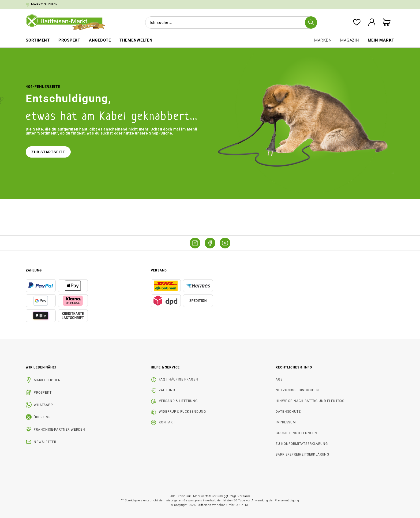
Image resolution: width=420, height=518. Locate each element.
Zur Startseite (48, 152)
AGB (279, 379)
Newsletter (45, 442)
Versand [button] (159, 270)
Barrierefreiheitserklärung (302, 454)
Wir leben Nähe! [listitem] (41, 367)
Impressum (286, 422)
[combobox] (230, 23)
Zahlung (167, 390)
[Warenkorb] (387, 23)
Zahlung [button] (34, 270)
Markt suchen (47, 380)
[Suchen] (311, 23)
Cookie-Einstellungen (296, 433)
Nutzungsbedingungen (297, 390)
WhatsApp (43, 405)
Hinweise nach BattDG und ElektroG (310, 401)
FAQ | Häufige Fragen (179, 379)
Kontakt (167, 422)
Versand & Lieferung (178, 401)
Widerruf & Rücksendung (182, 412)
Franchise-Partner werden (59, 430)
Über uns (42, 417)
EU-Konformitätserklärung (302, 444)
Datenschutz (288, 412)
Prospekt (43, 393)
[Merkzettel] (357, 23)
